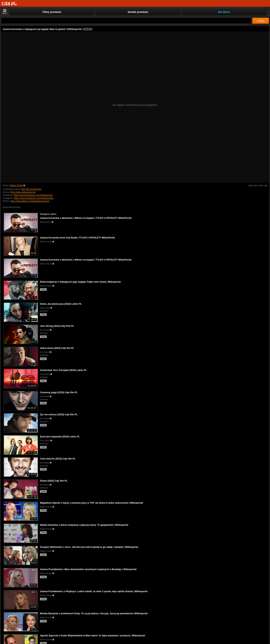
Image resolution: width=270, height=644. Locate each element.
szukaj (261, 21)
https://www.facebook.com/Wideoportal (33, 195)
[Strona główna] (9, 4)
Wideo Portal (16, 185)
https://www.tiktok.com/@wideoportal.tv (30, 201)
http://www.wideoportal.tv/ (23, 192)
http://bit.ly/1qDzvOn (31, 189)
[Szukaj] (126, 21)
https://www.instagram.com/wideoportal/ (34, 198)
